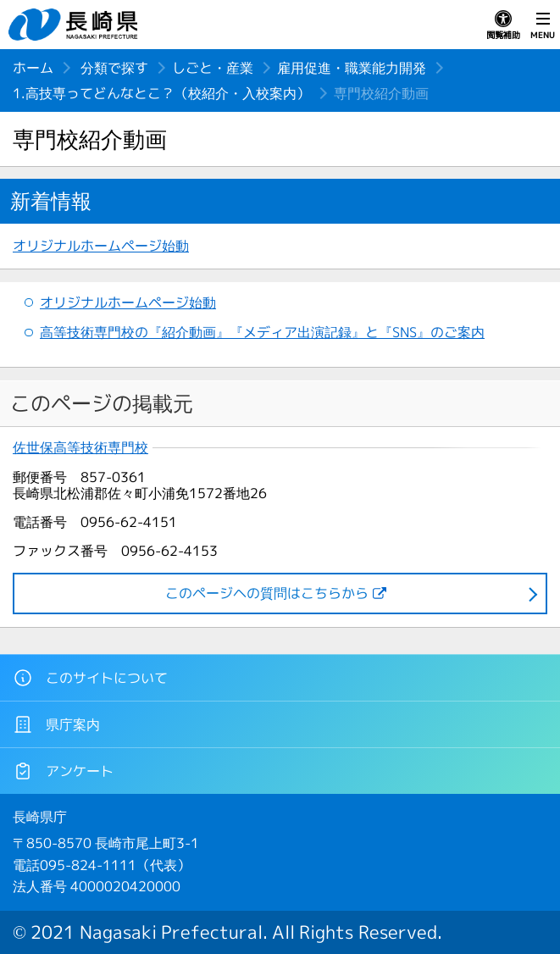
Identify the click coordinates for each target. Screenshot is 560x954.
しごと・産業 (213, 68)
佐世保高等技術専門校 (80, 448)
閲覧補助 (503, 25)
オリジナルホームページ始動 (101, 246)
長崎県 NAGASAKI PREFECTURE (75, 25)
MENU (543, 25)
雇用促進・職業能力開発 (352, 68)
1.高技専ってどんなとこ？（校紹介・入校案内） (161, 93)
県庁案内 (56, 724)
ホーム (33, 68)
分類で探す (114, 68)
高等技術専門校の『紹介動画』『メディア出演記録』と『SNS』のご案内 (262, 332)
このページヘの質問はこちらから (267, 593)
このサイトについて (90, 678)
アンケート (63, 771)
